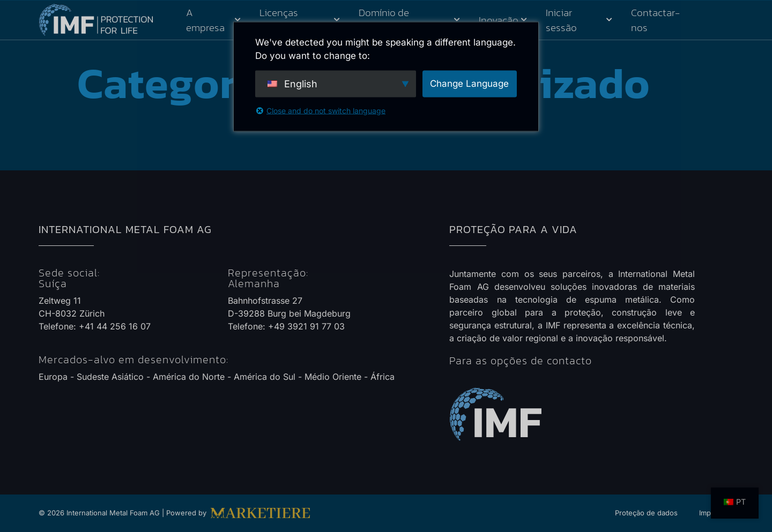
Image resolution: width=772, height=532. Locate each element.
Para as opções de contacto (521, 361)
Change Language (469, 83)
